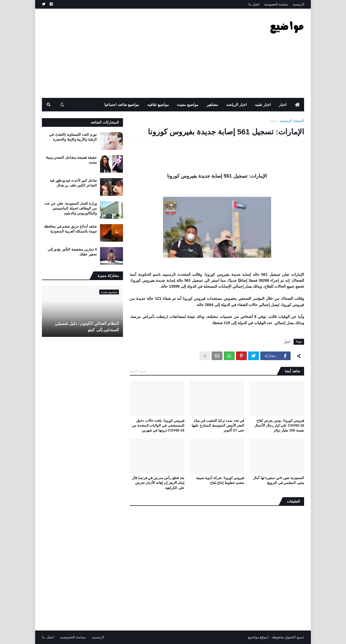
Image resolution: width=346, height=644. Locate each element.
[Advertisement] (140, 53)
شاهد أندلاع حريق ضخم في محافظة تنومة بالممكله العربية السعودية (70, 229)
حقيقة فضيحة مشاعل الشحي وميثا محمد (71, 160)
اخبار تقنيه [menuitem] (263, 105)
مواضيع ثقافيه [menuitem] (158, 105)
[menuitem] (297, 105)
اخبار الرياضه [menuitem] (237, 105)
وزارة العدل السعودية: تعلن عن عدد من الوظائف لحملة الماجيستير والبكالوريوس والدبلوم (71, 208)
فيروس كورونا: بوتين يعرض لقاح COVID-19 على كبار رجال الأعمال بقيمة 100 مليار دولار (279, 425)
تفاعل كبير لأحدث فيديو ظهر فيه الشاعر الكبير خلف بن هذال (73, 183)
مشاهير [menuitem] (212, 105)
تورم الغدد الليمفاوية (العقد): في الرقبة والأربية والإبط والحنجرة (73, 137)
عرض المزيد (138, 371)
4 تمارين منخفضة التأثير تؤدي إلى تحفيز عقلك (72, 252)
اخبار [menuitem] (283, 105)
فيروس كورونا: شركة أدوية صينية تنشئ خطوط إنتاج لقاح (220, 480)
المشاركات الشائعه (105, 122)
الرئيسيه (298, 4)
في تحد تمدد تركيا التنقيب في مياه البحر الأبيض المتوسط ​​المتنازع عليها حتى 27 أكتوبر (218, 425)
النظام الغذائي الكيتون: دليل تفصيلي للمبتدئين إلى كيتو (87, 326)
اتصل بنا (254, 4)
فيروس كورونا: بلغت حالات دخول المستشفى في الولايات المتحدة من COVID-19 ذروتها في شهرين (158, 425)
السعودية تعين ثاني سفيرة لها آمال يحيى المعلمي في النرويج (279, 480)
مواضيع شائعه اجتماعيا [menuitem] (122, 105)
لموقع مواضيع (258, 637)
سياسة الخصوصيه (276, 4)
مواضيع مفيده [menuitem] (188, 105)
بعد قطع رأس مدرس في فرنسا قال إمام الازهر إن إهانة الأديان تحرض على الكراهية (158, 483)
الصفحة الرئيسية (292, 121)
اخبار (273, 121)
